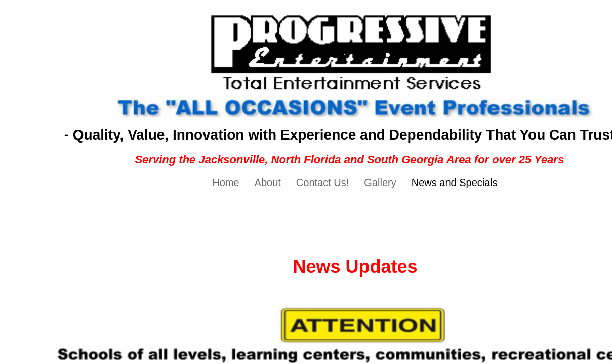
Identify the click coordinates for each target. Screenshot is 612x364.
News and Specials (455, 183)
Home (226, 183)
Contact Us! (322, 183)
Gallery (380, 183)
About (268, 183)
